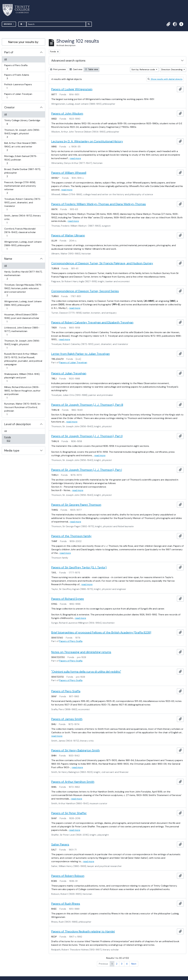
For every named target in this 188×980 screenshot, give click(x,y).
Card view (76, 69)
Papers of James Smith (67, 719)
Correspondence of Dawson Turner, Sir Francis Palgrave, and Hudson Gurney (102, 263)
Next (134, 964)
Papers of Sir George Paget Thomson (76, 505)
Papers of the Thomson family (71, 536)
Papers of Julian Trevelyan (18, 96)
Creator (9, 107)
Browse (8, 24)
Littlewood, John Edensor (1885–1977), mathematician (22, 331)
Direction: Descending (172, 69)
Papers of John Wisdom (67, 114)
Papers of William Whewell (69, 173)
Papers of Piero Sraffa (16, 67)
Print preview (58, 69)
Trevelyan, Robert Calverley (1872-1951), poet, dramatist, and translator (23, 204)
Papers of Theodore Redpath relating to (83, 931)
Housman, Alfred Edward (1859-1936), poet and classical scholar (22, 318)
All (6, 59)
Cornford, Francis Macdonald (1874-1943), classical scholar (20, 232)
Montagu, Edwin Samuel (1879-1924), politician (21, 160)
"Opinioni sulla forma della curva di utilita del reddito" (86, 672)
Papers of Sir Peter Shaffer (69, 813)
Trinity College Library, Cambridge (22, 122)
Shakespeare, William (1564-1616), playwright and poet (22, 378)
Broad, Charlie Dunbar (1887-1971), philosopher (22, 173)
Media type (12, 450)
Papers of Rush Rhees (66, 904)
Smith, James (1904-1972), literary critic (22, 219)
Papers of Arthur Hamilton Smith (73, 782)
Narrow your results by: (23, 42)
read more (75, 158)
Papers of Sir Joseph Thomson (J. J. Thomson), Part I (87, 470)
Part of (9, 52)
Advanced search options (68, 61)
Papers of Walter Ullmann (68, 235)
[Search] (56, 24)
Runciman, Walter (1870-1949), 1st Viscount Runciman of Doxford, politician (22, 409)
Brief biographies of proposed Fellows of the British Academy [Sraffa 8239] (101, 632)
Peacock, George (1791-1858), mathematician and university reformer (20, 188)
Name (8, 259)
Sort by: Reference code (143, 69)
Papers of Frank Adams (17, 77)
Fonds (10, 439)
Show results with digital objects (165, 79)
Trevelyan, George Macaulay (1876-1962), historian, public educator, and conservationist (23, 290)
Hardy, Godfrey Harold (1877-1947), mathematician (23, 275)
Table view (92, 69)
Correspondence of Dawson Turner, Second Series (85, 291)
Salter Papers (60, 844)
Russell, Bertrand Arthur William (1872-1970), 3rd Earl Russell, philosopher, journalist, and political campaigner (23, 361)
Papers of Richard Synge (68, 599)
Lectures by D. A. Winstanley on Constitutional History (87, 141)
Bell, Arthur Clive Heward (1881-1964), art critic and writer (21, 147)
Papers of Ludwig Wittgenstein (72, 89)
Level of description (18, 424)
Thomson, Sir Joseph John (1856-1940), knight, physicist (22, 133)
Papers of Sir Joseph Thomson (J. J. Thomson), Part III (87, 405)
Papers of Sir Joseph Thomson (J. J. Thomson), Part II (87, 436)
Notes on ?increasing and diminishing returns (81, 652)
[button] (168, 24)
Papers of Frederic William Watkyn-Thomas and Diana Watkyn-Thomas (99, 204)
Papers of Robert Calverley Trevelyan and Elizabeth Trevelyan (92, 322)
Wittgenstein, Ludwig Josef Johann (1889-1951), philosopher (23, 245)
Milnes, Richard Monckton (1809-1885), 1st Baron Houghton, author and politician (22, 392)
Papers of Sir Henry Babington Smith (75, 750)
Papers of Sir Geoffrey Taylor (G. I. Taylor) (79, 567)
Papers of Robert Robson (68, 876)
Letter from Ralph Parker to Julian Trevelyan (80, 354)
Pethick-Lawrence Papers (18, 86)
